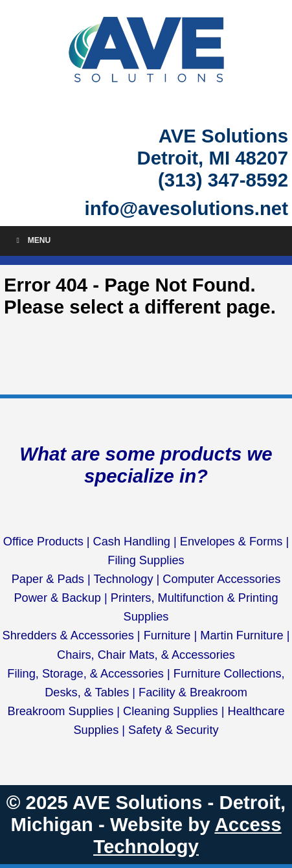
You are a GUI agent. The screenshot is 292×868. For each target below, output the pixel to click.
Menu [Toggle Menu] (32, 240)
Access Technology (187, 835)
